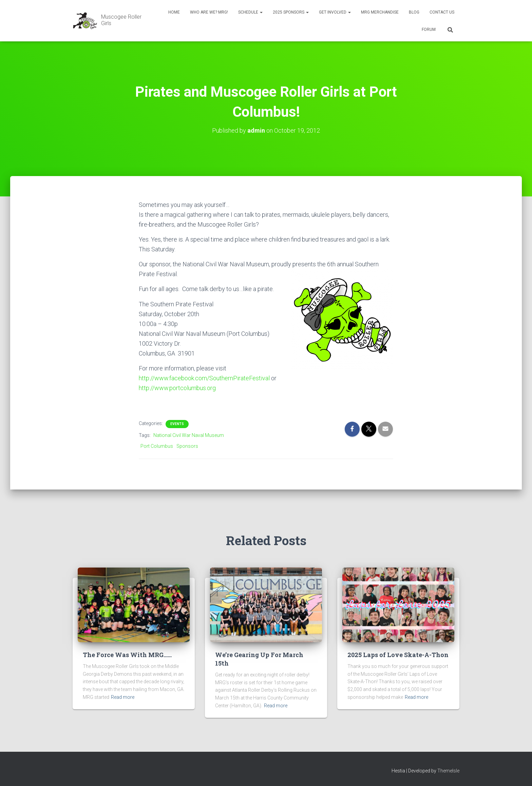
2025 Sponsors (291, 12)
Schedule (250, 12)
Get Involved (335, 12)
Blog (414, 12)
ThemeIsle (448, 771)
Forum (429, 30)
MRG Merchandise (380, 12)
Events (177, 424)
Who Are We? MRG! (209, 12)
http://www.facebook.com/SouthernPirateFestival (204, 378)
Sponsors (187, 446)
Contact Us (442, 12)
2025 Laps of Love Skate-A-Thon (398, 655)
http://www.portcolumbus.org (177, 388)
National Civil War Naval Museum (189, 435)
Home (174, 12)
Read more (123, 697)
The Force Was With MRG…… (127, 655)
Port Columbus (157, 446)
